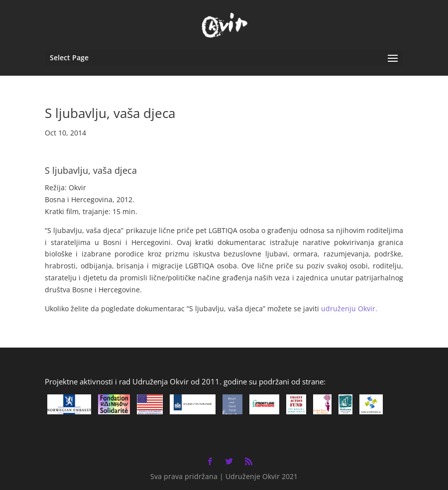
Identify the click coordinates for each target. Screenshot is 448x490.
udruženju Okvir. (349, 308)
